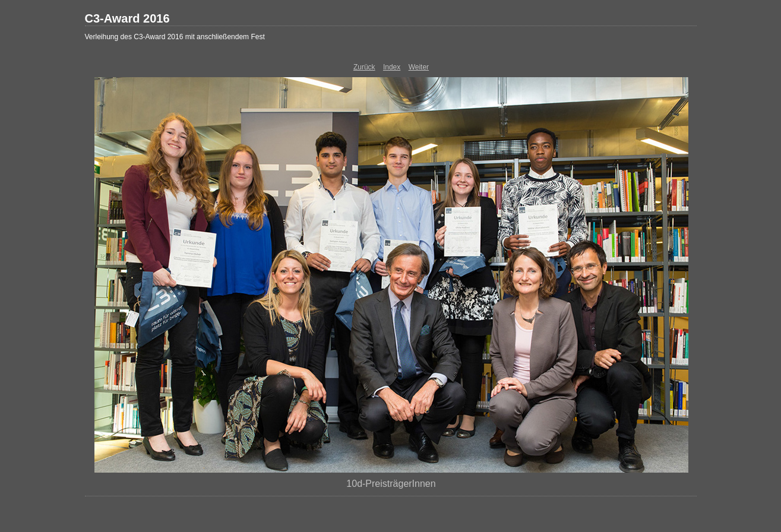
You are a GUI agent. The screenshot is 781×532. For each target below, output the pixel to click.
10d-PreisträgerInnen (391, 484)
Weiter (419, 67)
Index (392, 67)
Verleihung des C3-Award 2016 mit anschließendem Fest (175, 37)
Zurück (364, 67)
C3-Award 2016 (127, 18)
